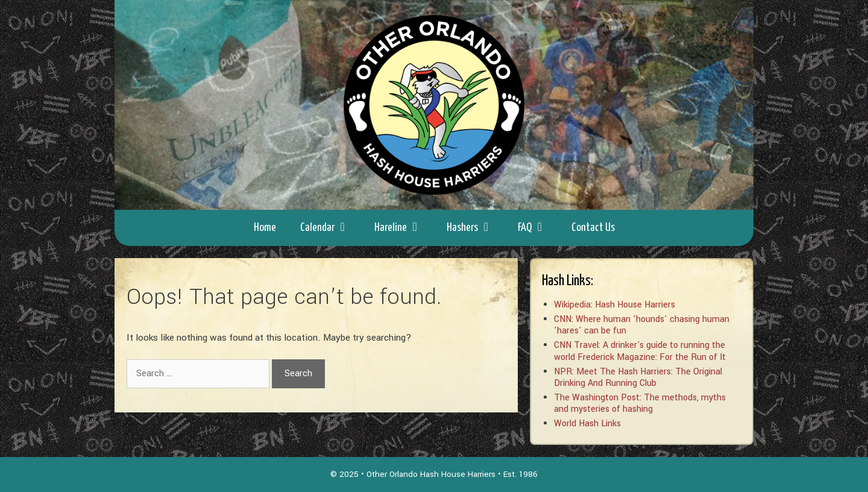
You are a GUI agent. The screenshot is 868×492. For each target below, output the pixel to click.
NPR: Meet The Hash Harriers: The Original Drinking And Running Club (638, 377)
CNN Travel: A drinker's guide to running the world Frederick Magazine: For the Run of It (640, 351)
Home (265, 228)
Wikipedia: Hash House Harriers (615, 305)
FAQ (539, 228)
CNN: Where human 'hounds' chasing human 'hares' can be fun (642, 325)
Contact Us (593, 228)
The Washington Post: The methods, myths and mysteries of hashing (640, 403)
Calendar (331, 228)
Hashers (476, 228)
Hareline (404, 228)
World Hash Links (587, 424)
